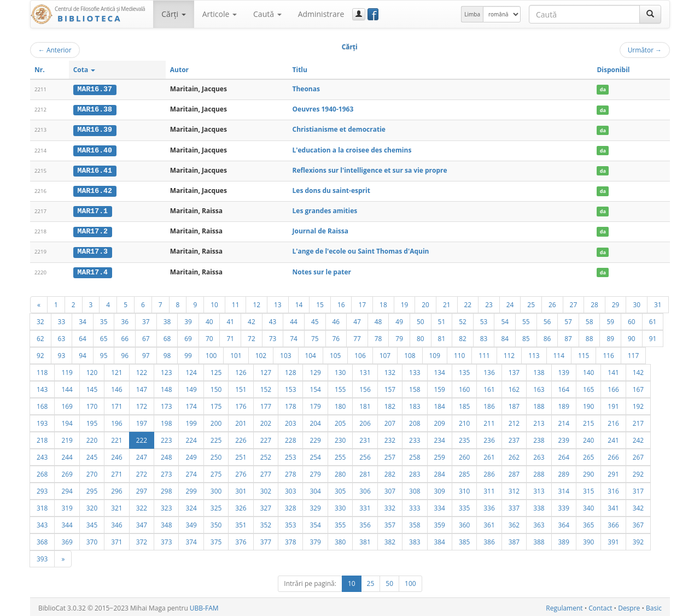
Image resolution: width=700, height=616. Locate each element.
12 (256, 302)
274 (191, 472)
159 (440, 387)
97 (146, 353)
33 (62, 319)
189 (564, 404)
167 (638, 387)
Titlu (300, 70)
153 (290, 387)
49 (399, 319)
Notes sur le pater (322, 270)
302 (266, 489)
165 (588, 387)
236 (489, 438)
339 (564, 506)
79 (399, 336)
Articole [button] (220, 14)
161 (489, 387)
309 (440, 489)
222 (142, 438)
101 (236, 353)
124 (191, 370)
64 (83, 336)
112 (509, 353)
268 (42, 472)
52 (463, 319)
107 (385, 353)
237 (514, 438)
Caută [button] (267, 14)
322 (142, 506)
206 (365, 421)
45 (315, 319)
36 (125, 319)
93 (62, 353)
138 (539, 370)
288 (539, 472)
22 (468, 302)
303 (290, 489)
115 (584, 353)
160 (464, 387)
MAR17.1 (93, 210)
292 (638, 472)
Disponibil (613, 70)
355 (340, 523)
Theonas (306, 89)
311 (489, 489)
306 (365, 489)
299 (191, 489)
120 (92, 370)
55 (526, 319)
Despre (629, 606)
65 (104, 336)
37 (146, 319)
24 (510, 302)
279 (315, 472)
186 (489, 404)
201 (241, 421)
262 (514, 455)
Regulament (564, 606)
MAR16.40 (95, 149)
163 (539, 387)
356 (365, 523)
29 (616, 302)
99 (188, 353)
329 (315, 506)
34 (83, 319)
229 (315, 438)
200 (216, 421)
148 (166, 387)
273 (166, 472)
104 (311, 353)
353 (290, 523)
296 (116, 489)
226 (241, 438)
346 (116, 523)
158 (415, 387)
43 (273, 319)
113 (534, 353)
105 (335, 353)
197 (142, 421)
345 (92, 523)
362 (514, 523)
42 (252, 319)
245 (92, 455)
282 (390, 472)
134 (440, 370)
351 (241, 523)
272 (142, 472)
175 (216, 404)
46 (336, 319)
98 (167, 353)
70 (209, 336)
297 (142, 489)
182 (390, 404)
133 (415, 370)
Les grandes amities (325, 210)
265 (588, 455)
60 (632, 319)
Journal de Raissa (320, 230)
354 (315, 523)
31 (658, 302)
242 (638, 438)
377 (266, 539)
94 (83, 353)
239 (564, 438)
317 (638, 489)
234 (440, 438)
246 (116, 455)
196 (116, 421)
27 (574, 302)
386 (489, 539)
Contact (600, 606)
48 (378, 319)
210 (464, 421)
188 (539, 404)
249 (191, 455)
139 (564, 370)
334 (440, 506)
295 (92, 489)
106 (360, 353)
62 (40, 336)
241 (613, 438)
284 (440, 472)
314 (564, 489)
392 (638, 539)
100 (211, 353)
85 (526, 336)
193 (42, 421)
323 (166, 506)
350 (216, 523)
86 (547, 336)
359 (440, 523)
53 (484, 319)
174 (191, 404)
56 (547, 319)
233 (415, 438)
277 (266, 472)
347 (142, 523)
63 (62, 336)
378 (290, 539)
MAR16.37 (95, 89)
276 (241, 472)
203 (290, 421)
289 (564, 472)
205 (340, 421)
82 (463, 336)
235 (464, 438)
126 (241, 370)
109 (435, 353)
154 (315, 387)
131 (365, 370)
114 (559, 353)
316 (613, 489)
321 (116, 506)
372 (142, 539)
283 (415, 472)
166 (613, 387)
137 (514, 370)
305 (340, 489)
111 (484, 353)
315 (588, 489)
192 (638, 404)
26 (552, 302)
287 (514, 472)
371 (116, 539)
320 (92, 506)
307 (390, 489)
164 (564, 387)
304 (315, 489)
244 (67, 455)
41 (230, 319)
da (603, 89)
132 (390, 370)
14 (299, 302)
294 (67, 489)
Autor (179, 70)
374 (191, 539)
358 (415, 523)
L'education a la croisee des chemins (352, 149)
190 (588, 404)
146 (116, 387)
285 (464, 472)
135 (464, 370)
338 (539, 506)
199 (191, 421)
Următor (645, 50)
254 (315, 455)
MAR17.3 (93, 250)
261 (489, 455)
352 (266, 523)
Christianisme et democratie (339, 129)
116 (608, 353)
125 (216, 370)
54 (505, 319)
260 (464, 455)
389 (564, 539)
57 (568, 319)
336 (489, 506)
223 (166, 438)
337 (514, 506)
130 (340, 370)
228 (290, 438)
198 (166, 421)
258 (415, 455)
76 (336, 336)
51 (442, 319)
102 (261, 353)
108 (410, 353)
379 (315, 539)
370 (92, 539)
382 (390, 539)
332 (390, 506)
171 (116, 404)
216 (613, 421)
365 (588, 523)
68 (167, 336)
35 (104, 319)
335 (464, 506)
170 (92, 404)
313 (539, 489)
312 (514, 489)
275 (216, 472)
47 (357, 319)
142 (638, 370)
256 (365, 455)
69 (188, 336)
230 (340, 438)
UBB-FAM (204, 606)
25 (531, 302)
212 (514, 421)
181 (365, 404)
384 (440, 539)
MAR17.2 (93, 230)
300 (216, 489)
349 (191, 523)
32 (40, 319)
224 (191, 438)
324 (191, 506)
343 (42, 523)
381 (365, 539)
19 (405, 302)
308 (415, 489)
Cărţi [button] (173, 14)
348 (166, 523)
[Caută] (650, 14)
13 (278, 302)
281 (365, 472)
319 (67, 506)
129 (315, 370)
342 (638, 506)
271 (116, 472)
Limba (472, 14)
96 (125, 353)
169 (67, 404)
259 (440, 455)
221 (116, 438)
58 (590, 319)
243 (42, 455)
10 (214, 302)
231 (365, 438)
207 (390, 421)
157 (390, 387)
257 (390, 455)
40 (209, 319)
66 (125, 336)
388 (539, 539)
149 (191, 387)
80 (421, 336)
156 (365, 387)
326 (241, 506)
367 (638, 523)
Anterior (55, 50)
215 (588, 421)
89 (610, 336)
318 (42, 506)
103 (285, 353)
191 (613, 404)
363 (539, 523)
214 (564, 421)
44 (294, 319)
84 (505, 336)
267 (638, 455)
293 (42, 489)
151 (241, 387)
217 (638, 421)
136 (489, 370)
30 (637, 302)
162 (514, 387)
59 (610, 319)
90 (632, 336)
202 (266, 421)
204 (315, 421)
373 (166, 539)
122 (142, 370)
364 (564, 523)
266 (613, 455)
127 (266, 370)
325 (216, 506)
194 (67, 421)
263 (539, 455)
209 (440, 421)
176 (241, 404)
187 (514, 404)
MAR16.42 (95, 190)
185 (464, 404)
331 (365, 506)
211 (489, 421)
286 (489, 472)
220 (92, 438)
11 (236, 302)
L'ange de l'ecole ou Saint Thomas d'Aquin (361, 250)
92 (40, 353)
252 (266, 455)
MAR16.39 (95, 130)
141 (613, 370)
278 (290, 472)
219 (67, 438)
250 (216, 455)
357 (390, 523)
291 (613, 472)
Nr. (40, 70)
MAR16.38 (95, 109)
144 (67, 387)
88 (590, 336)
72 (252, 336)
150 (216, 387)
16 (341, 302)
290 (588, 472)
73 (273, 336)
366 (613, 523)
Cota (84, 70)
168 (42, 404)
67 (146, 336)
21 (447, 302)
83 (484, 336)
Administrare (321, 14)
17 (362, 302)
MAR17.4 (93, 270)
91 (653, 336)
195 (92, 421)
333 (415, 506)
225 (216, 438)
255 (340, 455)
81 (442, 336)
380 (340, 539)
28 (594, 302)
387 (514, 539)
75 (315, 336)
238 (539, 438)
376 (241, 539)
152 (266, 387)
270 (92, 472)
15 (320, 302)
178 (290, 404)
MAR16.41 (95, 169)
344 (67, 523)
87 (568, 336)
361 (489, 523)
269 (67, 472)
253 (290, 455)
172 (142, 404)
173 (166, 404)
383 (415, 539)
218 (42, 438)
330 (340, 506)
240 (588, 438)
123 (166, 370)
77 (357, 336)
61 (653, 319)
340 (588, 506)
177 (266, 404)
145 (92, 387)
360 (464, 523)
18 (383, 302)
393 (42, 556)
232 (390, 438)
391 (613, 539)
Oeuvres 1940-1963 (323, 109)
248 (166, 455)
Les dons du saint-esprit (331, 189)
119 (67, 370)
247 (142, 455)
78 (378, 336)
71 (230, 336)
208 (415, 421)
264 (564, 455)
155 (340, 387)
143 (42, 387)
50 (421, 319)
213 (539, 421)
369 (67, 539)
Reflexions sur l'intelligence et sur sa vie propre (370, 169)
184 (440, 404)
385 (464, 539)
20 (425, 302)
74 (294, 336)
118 (42, 370)
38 (167, 319)
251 (241, 455)
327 (266, 506)
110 (459, 353)
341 (613, 506)
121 (116, 370)
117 (633, 353)
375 (216, 539)
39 (188, 319)
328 (290, 506)
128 (290, 370)
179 (315, 404)
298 (166, 489)
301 (241, 489)
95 (104, 353)
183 (415, 404)
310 (464, 489)
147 (142, 387)
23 (489, 302)
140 (588, 370)
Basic (654, 606)
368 (42, 539)
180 (340, 404)
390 (588, 539)
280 (340, 472)
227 (266, 438)
